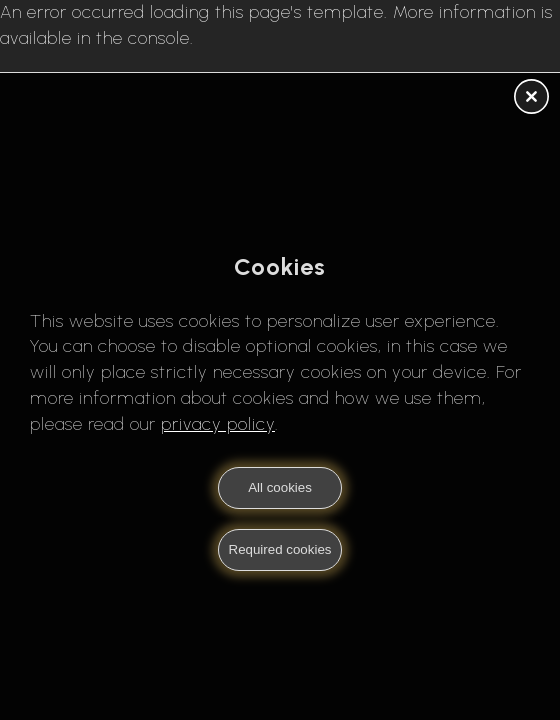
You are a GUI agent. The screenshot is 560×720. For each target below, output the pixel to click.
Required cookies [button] (280, 549)
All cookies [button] (280, 487)
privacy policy (218, 424)
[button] (531, 98)
